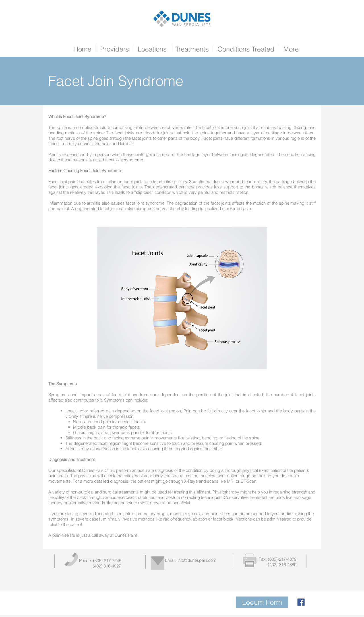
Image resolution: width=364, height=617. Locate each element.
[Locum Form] (262, 602)
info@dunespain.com (197, 560)
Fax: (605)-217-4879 (278, 559)
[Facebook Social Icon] (301, 602)
